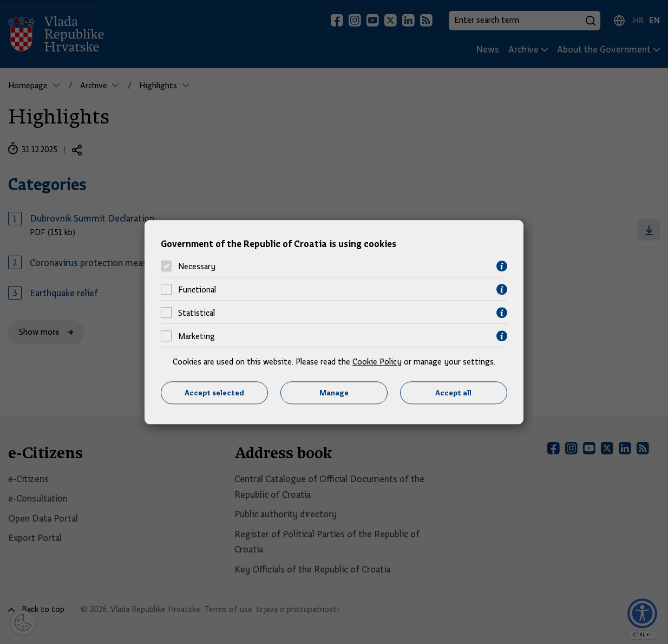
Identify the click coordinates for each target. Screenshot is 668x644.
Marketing (197, 336)
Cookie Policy (377, 362)
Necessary (197, 266)
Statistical (197, 313)
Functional (197, 290)
